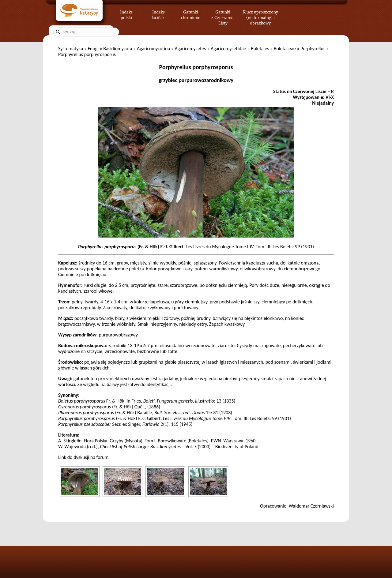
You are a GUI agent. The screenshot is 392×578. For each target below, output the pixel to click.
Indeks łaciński (159, 14)
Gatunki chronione (191, 14)
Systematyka (71, 49)
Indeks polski (126, 14)
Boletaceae (285, 49)
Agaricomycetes (190, 49)
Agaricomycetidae (228, 49)
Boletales (260, 49)
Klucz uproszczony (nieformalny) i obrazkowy (260, 17)
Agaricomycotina (153, 49)
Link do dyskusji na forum (83, 457)
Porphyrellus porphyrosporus (196, 67)
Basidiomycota (118, 49)
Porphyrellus (313, 49)
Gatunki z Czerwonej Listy (223, 14)
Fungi (93, 49)
